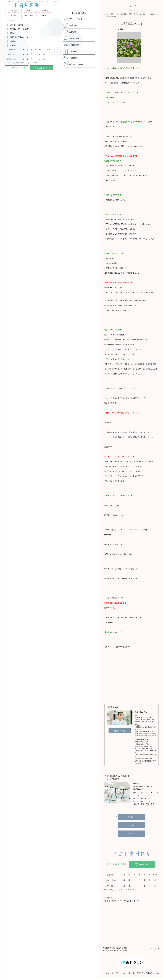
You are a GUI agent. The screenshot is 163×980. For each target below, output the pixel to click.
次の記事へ (131, 834)
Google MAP (156, 949)
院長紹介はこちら (120, 731)
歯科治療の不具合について (19, 37)
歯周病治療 (74, 38)
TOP (12, 21)
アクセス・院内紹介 (17, 25)
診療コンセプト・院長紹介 (19, 29)
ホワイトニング (76, 19)
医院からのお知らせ (141, 14)
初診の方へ (14, 33)
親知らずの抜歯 (76, 64)
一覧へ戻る (131, 825)
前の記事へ (131, 817)
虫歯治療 (73, 32)
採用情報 (13, 41)
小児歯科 (73, 58)
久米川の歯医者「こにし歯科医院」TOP (118, 14)
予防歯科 (73, 51)
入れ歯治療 (74, 45)
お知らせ (13, 45)
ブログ (152, 14)
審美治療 (73, 25)
